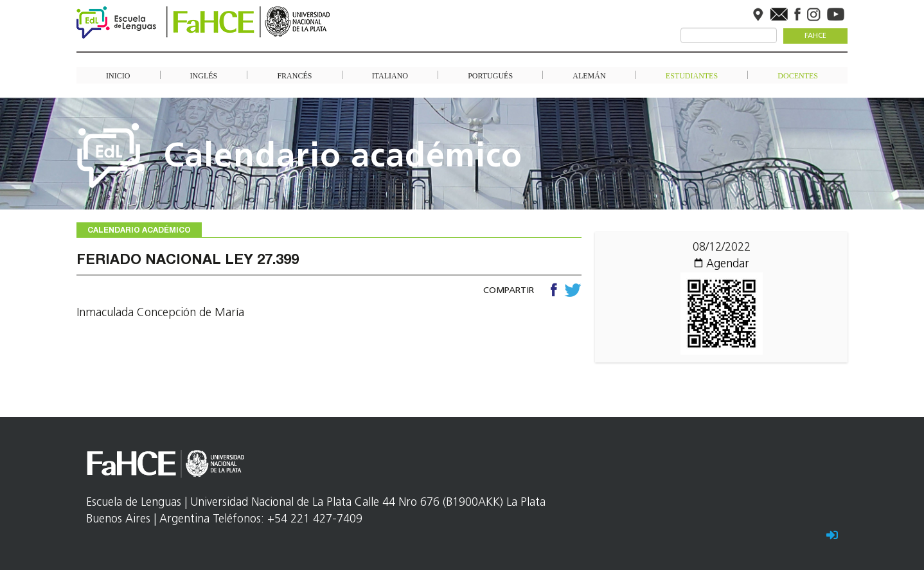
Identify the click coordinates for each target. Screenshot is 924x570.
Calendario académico (343, 158)
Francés (294, 75)
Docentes (798, 75)
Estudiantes (692, 75)
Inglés (204, 75)
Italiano (390, 75)
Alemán (589, 75)
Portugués (490, 75)
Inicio (118, 75)
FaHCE (815, 36)
